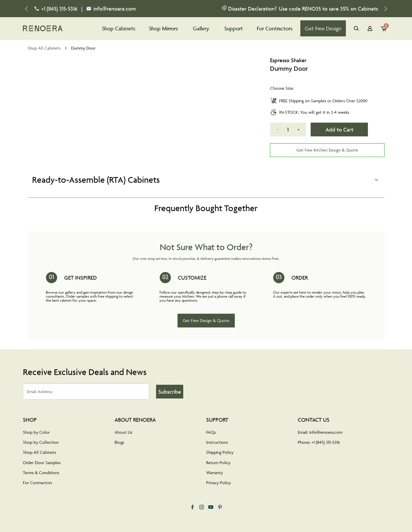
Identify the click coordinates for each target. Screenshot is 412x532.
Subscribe (169, 392)
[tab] (43, 28)
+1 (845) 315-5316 (59, 9)
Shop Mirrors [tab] (163, 28)
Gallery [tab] (201, 28)
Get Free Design (323, 28)
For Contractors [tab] (275, 28)
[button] (206, 180)
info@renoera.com (115, 9)
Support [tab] (234, 28)
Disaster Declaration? (252, 9)
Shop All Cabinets (44, 48)
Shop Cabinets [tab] (119, 28)
